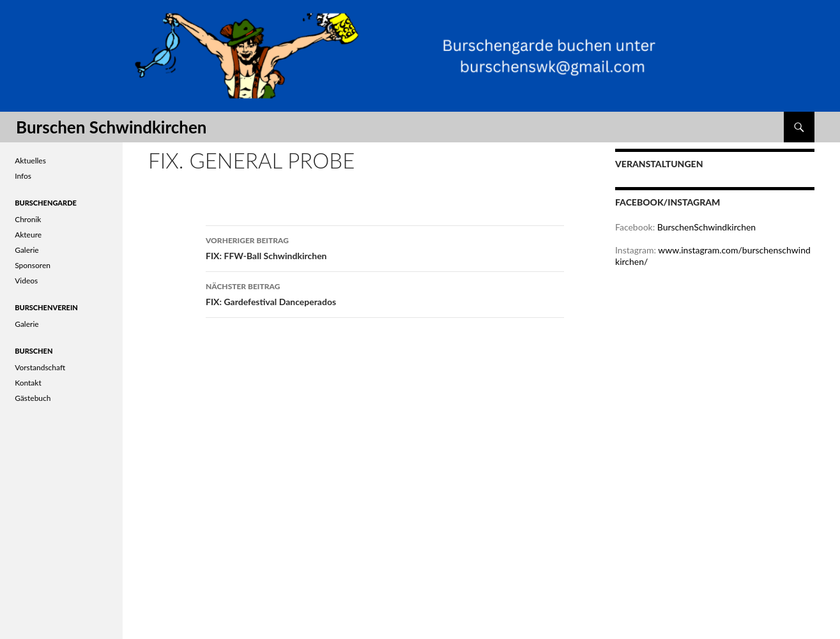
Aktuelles (30, 161)
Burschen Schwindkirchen (111, 127)
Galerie (27, 250)
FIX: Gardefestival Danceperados (385, 293)
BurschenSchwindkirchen (706, 227)
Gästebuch (33, 398)
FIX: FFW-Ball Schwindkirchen (385, 247)
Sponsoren (33, 265)
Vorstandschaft (40, 367)
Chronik (28, 219)
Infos (23, 176)
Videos (26, 281)
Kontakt (28, 383)
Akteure (28, 235)
